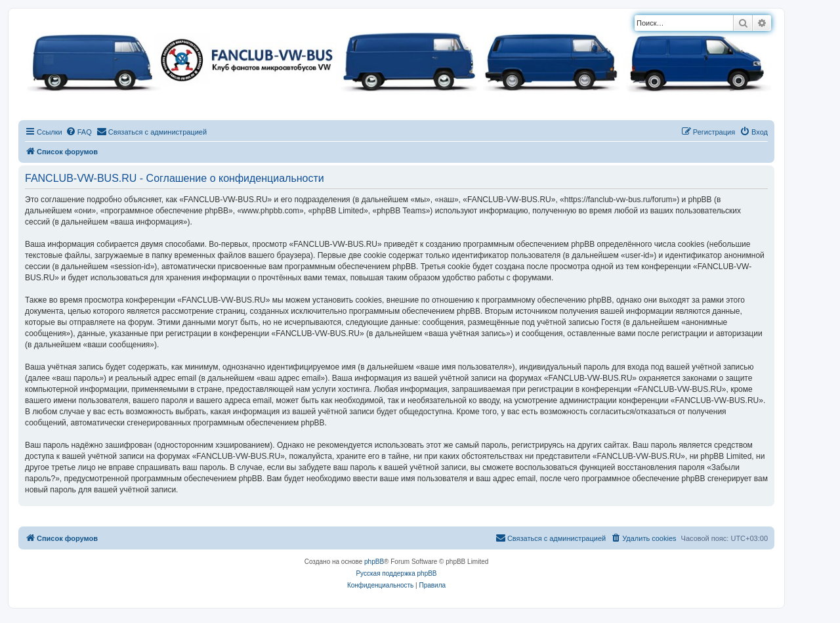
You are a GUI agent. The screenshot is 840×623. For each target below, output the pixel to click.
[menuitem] (79, 132)
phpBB (374, 562)
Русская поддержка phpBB (396, 573)
